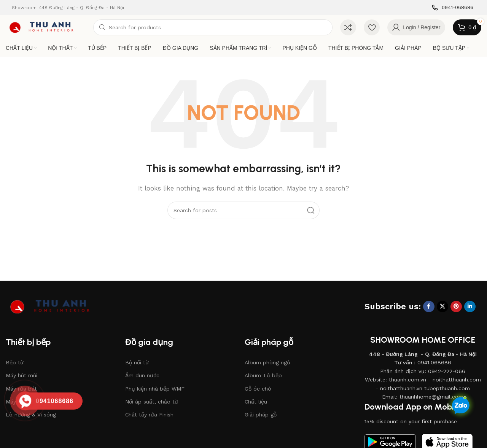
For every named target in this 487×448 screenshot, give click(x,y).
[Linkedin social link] (470, 307)
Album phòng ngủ (267, 362)
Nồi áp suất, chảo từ (152, 402)
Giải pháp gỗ (261, 415)
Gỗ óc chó (258, 389)
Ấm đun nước (142, 375)
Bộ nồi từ (137, 362)
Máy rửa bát (21, 389)
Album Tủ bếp (263, 375)
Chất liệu (256, 402)
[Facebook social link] (429, 307)
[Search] (213, 27)
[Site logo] (46, 27)
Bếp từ (15, 362)
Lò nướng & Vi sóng (31, 415)
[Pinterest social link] (456, 307)
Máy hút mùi (21, 375)
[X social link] (442, 307)
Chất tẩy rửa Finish (149, 415)
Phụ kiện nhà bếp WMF (155, 389)
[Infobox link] (453, 8)
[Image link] (55, 306)
